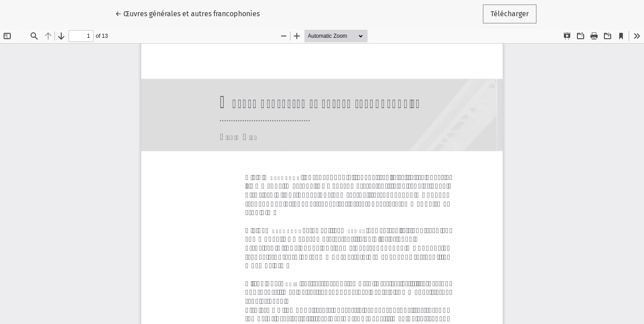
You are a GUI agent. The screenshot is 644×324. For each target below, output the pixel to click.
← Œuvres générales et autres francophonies (187, 13)
